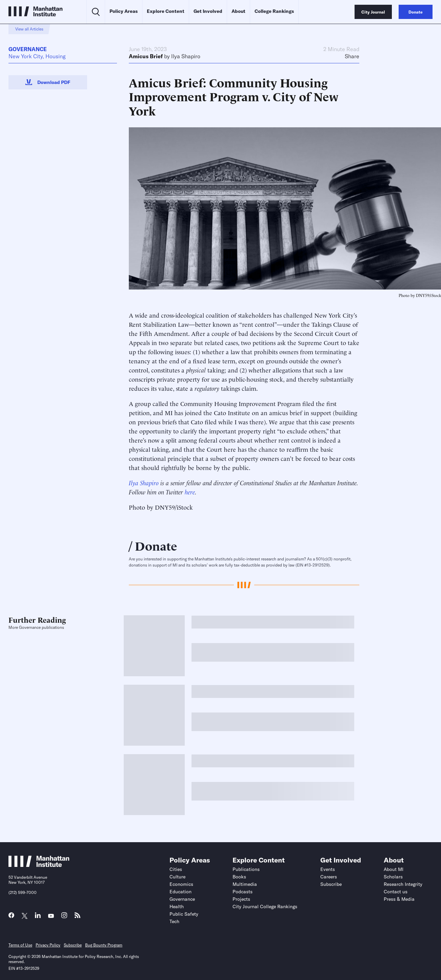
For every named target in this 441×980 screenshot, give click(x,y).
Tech (174, 921)
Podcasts (243, 892)
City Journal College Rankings (265, 907)
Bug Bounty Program (104, 945)
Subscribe (331, 884)
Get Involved (208, 11)
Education (181, 892)
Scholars (393, 877)
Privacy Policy (48, 945)
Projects (241, 899)
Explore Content (166, 11)
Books (239, 877)
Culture (177, 877)
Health (177, 907)
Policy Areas (124, 11)
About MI (394, 869)
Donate (156, 545)
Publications (246, 869)
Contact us (396, 892)
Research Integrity (403, 884)
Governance (28, 49)
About (238, 11)
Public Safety (184, 914)
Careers (329, 877)
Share (352, 56)
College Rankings (274, 11)
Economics (181, 884)
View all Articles (29, 29)
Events (328, 869)
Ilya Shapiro (186, 56)
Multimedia (245, 884)
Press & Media (399, 899)
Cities (176, 869)
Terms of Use (20, 945)
